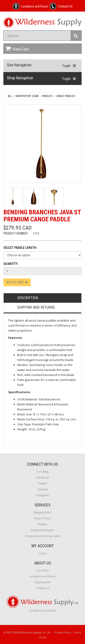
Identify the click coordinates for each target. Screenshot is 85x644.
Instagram (42, 495)
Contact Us (43, 588)
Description (28, 298)
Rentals (42, 524)
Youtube (43, 489)
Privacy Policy (63, 632)
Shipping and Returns (36, 307)
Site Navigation (19, 65)
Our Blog (42, 472)
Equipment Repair (42, 530)
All (10, 96)
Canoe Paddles (66, 96)
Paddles (47, 96)
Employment (42, 582)
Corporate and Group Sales (42, 536)
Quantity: (11, 264)
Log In (43, 553)
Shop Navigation (20, 78)
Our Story (43, 570)
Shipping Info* (42, 512)
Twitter (42, 483)
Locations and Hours (43, 576)
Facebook (43, 478)
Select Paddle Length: (20, 248)
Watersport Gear (27, 96)
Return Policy (42, 518)
